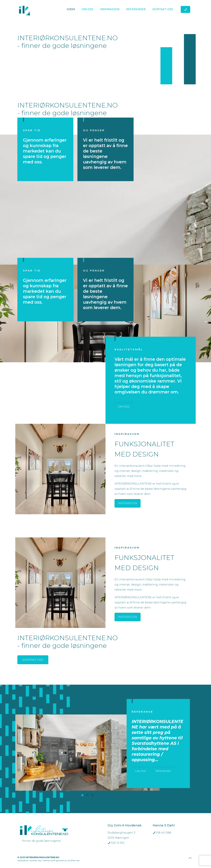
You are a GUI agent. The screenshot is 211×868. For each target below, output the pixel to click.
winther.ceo (35, 860)
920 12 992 (116, 843)
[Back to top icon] (190, 858)
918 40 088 (162, 833)
